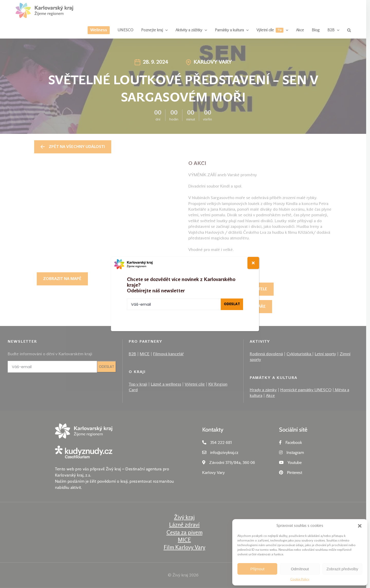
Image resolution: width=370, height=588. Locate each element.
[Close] (253, 263)
